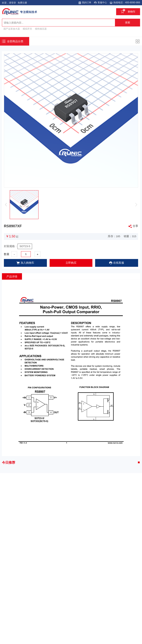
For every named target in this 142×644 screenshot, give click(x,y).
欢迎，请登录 (8, 3)
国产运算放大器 (12, 28)
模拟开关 (27, 28)
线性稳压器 (41, 28)
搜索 (128, 22)
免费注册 (22, 3)
